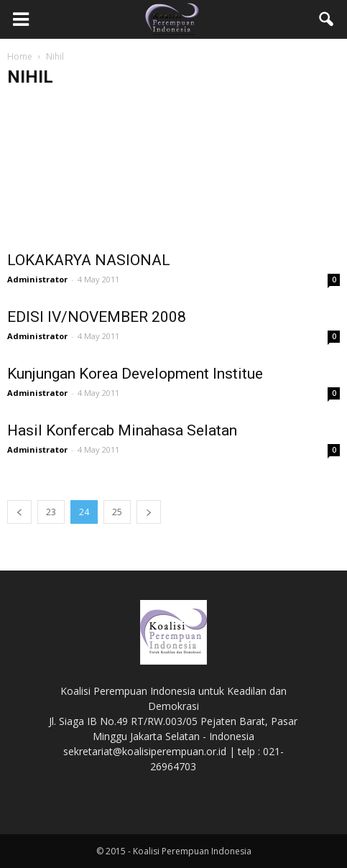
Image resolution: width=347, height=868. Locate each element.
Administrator (37, 279)
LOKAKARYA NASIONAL (89, 260)
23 (51, 512)
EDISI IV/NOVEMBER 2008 (97, 317)
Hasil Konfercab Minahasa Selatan (122, 430)
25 (117, 512)
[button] (327, 19)
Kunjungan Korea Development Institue (135, 374)
